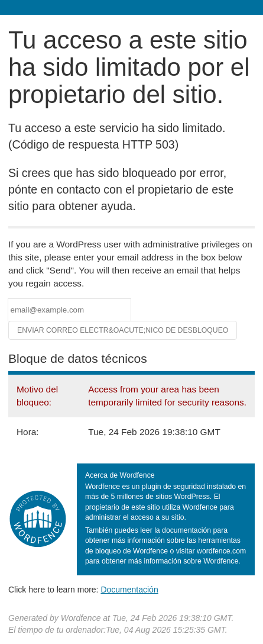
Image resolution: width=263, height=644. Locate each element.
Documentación (129, 590)
